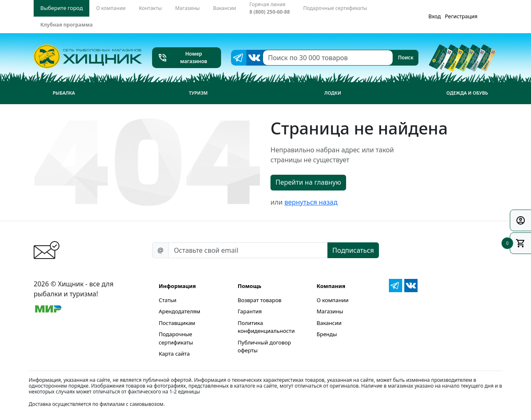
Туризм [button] (198, 93)
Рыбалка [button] (64, 93)
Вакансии (329, 323)
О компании (333, 300)
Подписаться (353, 250)
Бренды (327, 334)
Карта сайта (174, 354)
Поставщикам (177, 323)
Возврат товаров (259, 300)
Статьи (168, 300)
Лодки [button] (333, 93)
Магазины (330, 311)
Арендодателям (179, 311)
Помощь (250, 286)
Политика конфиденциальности (266, 327)
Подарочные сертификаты (176, 338)
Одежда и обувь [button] (467, 93)
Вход (435, 16)
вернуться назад (311, 202)
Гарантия (250, 311)
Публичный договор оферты (264, 347)
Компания (331, 286)
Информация (177, 286)
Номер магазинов (182, 57)
